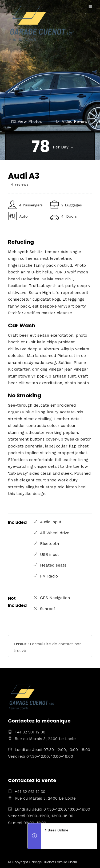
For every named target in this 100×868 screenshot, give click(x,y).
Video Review (72, 121)
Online (57, 830)
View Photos (27, 121)
